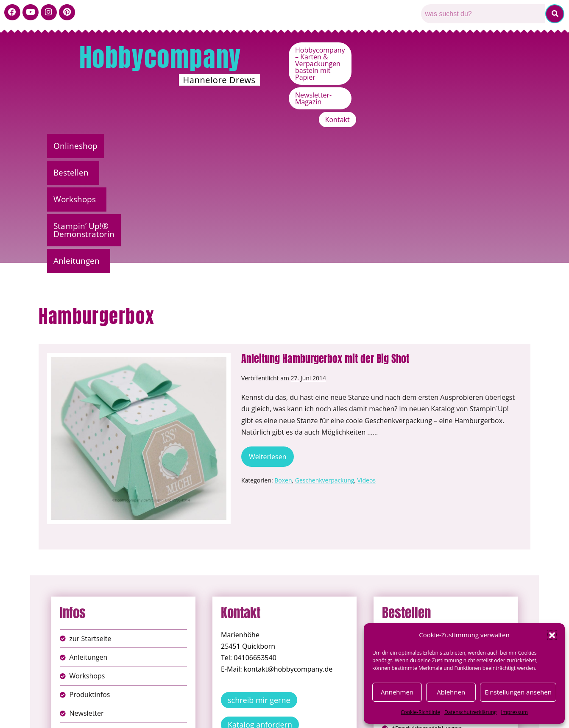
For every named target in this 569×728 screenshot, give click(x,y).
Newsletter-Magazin (442, 68)
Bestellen (161, 108)
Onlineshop (86, 108)
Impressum (515, 712)
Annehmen (397, 692)
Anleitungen (478, 108)
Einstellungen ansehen (518, 692)
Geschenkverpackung (325, 327)
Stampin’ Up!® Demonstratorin (360, 108)
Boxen (283, 327)
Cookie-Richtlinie (420, 712)
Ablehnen (451, 692)
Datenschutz (294, 706)
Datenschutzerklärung (471, 712)
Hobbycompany (160, 57)
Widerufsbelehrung (255, 715)
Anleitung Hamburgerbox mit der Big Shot (325, 205)
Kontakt (503, 68)
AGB (332, 706)
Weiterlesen (271, 301)
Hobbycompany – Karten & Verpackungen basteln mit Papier (416, 50)
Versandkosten (322, 715)
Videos (367, 327)
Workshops (240, 108)
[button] (552, 635)
